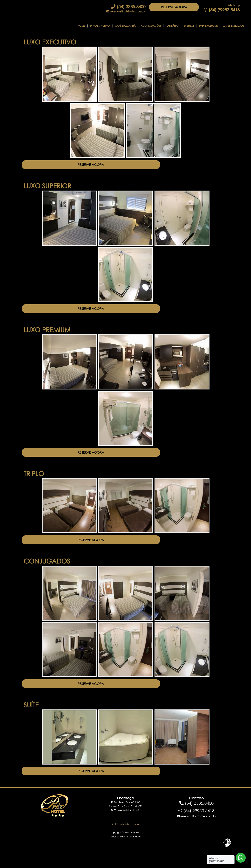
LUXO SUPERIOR (47, 189)
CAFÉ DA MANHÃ (125, 26)
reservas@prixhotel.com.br (126, 11)
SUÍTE (31, 718)
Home (81, 26)
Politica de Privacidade (125, 840)
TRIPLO (34, 481)
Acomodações (151, 26)
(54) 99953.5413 (222, 10)
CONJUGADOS (47, 571)
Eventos (189, 26)
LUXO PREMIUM (47, 335)
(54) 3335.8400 (128, 7)
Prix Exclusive (208, 26)
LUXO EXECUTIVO (50, 42)
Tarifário (172, 26)
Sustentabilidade (233, 26)
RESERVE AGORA (177, 8)
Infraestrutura (100, 26)
